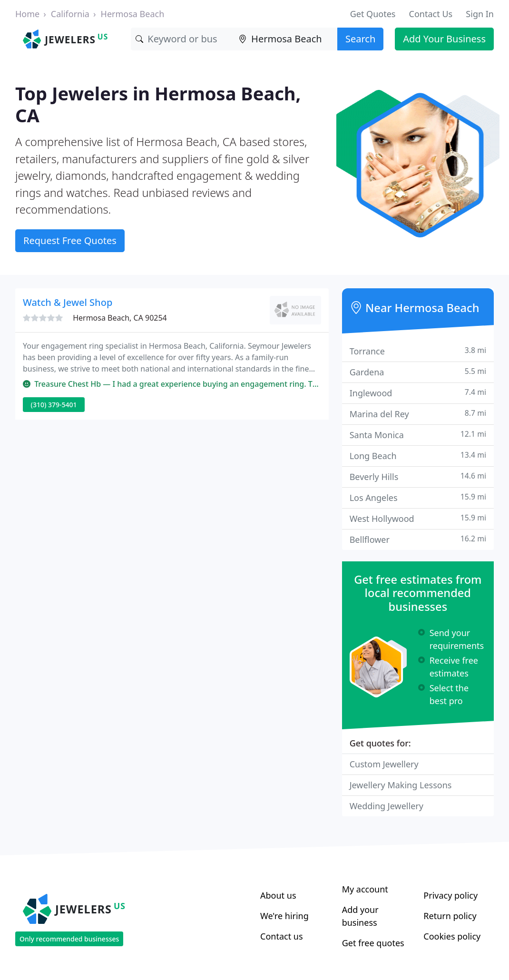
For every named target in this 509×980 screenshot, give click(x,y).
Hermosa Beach (133, 14)
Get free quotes (373, 943)
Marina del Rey (418, 414)
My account (365, 889)
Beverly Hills (418, 476)
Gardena (418, 372)
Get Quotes (373, 14)
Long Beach (418, 456)
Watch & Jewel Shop (68, 302)
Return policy (450, 916)
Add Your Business (444, 39)
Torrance (418, 351)
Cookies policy (452, 936)
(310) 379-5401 (54, 405)
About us (278, 895)
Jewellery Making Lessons (401, 785)
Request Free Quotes (70, 240)
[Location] (286, 39)
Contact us (282, 936)
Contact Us (431, 14)
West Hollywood (418, 518)
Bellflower (418, 539)
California (70, 14)
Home (27, 14)
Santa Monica (418, 435)
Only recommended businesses (69, 939)
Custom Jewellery (384, 764)
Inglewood (418, 393)
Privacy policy (450, 895)
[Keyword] (182, 39)
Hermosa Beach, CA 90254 (120, 318)
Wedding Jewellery (387, 806)
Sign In (480, 14)
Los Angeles (418, 497)
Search (360, 39)
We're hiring (284, 916)
